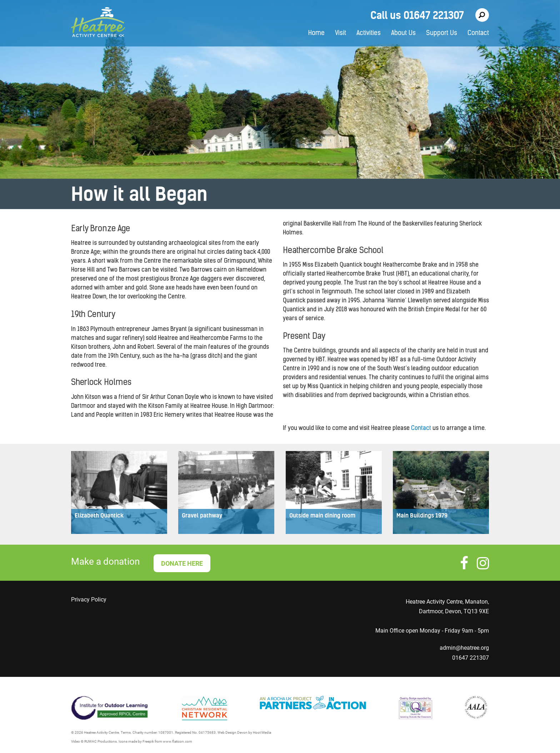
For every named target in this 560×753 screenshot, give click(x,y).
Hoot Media (262, 732)
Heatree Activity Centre (98, 23)
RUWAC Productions (101, 741)
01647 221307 (471, 658)
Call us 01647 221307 (417, 15)
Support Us (442, 33)
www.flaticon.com (177, 741)
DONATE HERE (182, 563)
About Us (403, 33)
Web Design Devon (232, 732)
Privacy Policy (89, 600)
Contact (478, 33)
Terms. (126, 732)
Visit (341, 33)
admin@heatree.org (464, 648)
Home (316, 33)
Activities (369, 33)
